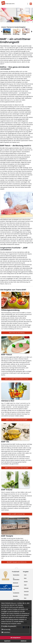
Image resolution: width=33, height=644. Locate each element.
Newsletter (15, 596)
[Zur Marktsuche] (5, 576)
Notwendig (6, 629)
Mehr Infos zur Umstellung (17, 333)
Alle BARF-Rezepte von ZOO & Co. (17, 562)
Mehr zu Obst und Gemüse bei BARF (17, 420)
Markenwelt (16, 583)
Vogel (25, 585)
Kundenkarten (16, 593)
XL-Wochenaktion (16, 579)
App (14, 589)
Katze (25, 578)
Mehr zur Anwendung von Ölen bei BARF (17, 468)
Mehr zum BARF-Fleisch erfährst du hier (17, 379)
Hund (25, 575)
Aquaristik (26, 591)
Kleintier (26, 582)
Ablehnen (24, 641)
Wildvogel (26, 588)
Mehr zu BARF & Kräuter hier (17, 514)
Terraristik (26, 595)
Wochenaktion (16, 575)
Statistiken (6, 632)
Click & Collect (16, 599)
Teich (25, 598)
